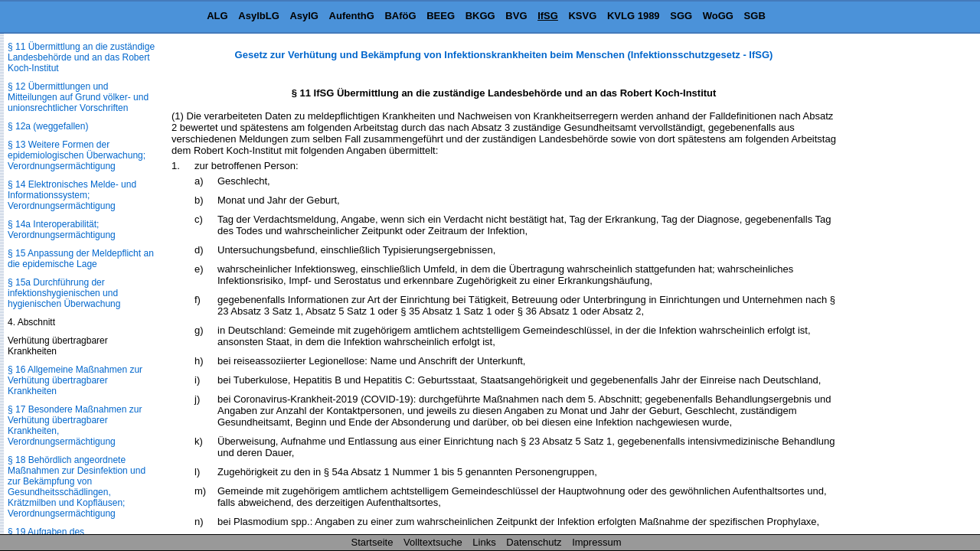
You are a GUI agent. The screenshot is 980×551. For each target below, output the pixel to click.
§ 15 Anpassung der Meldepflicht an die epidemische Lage (81, 259)
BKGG (480, 16)
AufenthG (352, 16)
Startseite (372, 542)
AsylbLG (258, 16)
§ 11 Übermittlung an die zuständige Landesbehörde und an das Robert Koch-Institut (81, 57)
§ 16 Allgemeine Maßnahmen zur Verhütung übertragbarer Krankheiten (75, 380)
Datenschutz (534, 542)
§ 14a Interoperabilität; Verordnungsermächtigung (62, 230)
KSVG (582, 16)
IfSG (548, 16)
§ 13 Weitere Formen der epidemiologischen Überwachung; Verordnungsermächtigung (77, 155)
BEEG (441, 16)
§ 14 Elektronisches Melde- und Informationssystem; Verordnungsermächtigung (72, 195)
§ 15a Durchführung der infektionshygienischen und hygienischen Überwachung (64, 293)
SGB (755, 16)
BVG (516, 16)
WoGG (718, 16)
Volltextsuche (433, 542)
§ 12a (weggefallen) (48, 126)
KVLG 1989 (634, 16)
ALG (217, 16)
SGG (681, 16)
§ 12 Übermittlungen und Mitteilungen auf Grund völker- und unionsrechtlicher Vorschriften (78, 97)
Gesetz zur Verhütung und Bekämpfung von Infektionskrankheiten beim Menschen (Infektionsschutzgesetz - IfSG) (504, 55)
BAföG (400, 16)
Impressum (596, 542)
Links (484, 542)
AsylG (304, 16)
